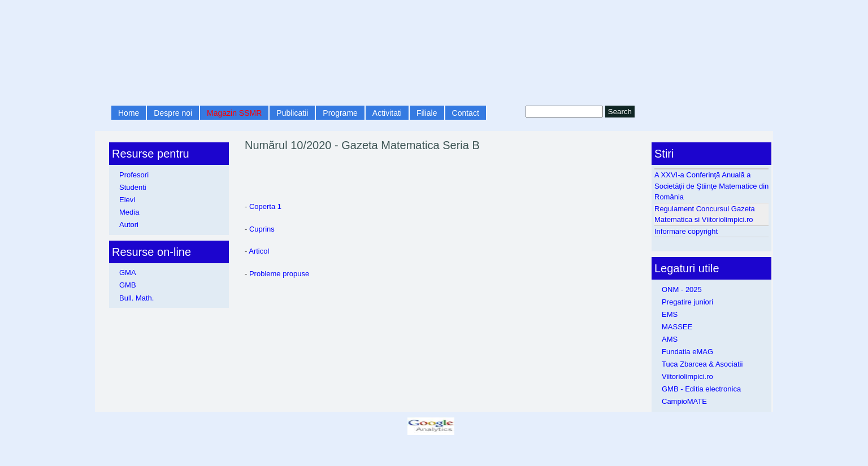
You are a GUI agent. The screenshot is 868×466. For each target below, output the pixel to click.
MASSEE (677, 327)
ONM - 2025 (682, 289)
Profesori (134, 175)
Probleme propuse (279, 274)
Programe (340, 113)
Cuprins (262, 229)
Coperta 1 (265, 206)
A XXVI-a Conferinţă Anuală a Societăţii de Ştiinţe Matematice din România (711, 186)
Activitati (387, 113)
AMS (670, 339)
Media (129, 212)
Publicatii (292, 113)
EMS (670, 314)
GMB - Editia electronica (701, 389)
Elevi (127, 200)
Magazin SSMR (234, 113)
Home (129, 113)
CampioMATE (684, 401)
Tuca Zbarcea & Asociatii (702, 364)
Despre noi (173, 113)
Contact (466, 113)
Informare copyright (686, 231)
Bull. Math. (136, 298)
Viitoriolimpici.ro (687, 376)
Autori (129, 225)
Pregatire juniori (687, 302)
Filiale (427, 113)
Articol (259, 251)
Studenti (133, 187)
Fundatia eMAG (687, 352)
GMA (128, 273)
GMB (128, 285)
